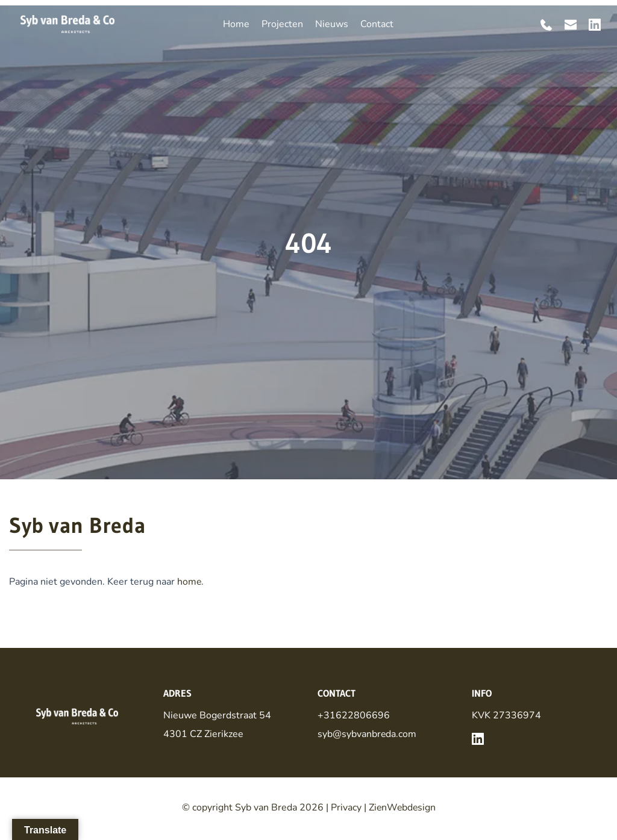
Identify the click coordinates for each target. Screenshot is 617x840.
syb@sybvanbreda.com (367, 733)
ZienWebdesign (402, 807)
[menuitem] (236, 24)
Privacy (345, 807)
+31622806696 (354, 715)
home (189, 582)
